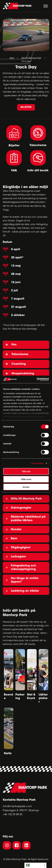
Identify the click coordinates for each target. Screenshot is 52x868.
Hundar (16, 530)
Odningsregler (21, 508)
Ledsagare (18, 557)
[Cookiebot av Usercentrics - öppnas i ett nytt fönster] (37, 379)
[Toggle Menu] (46, 6)
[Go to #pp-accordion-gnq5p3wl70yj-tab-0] (14, 136)
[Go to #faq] (14, 161)
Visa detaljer (37, 463)
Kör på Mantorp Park (31, 58)
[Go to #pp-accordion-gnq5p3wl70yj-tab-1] (38, 136)
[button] (26, 107)
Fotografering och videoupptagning (23, 568)
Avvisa (26, 487)
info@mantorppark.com (17, 806)
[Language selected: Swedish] (35, 865)
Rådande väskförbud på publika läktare (28, 519)
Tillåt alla (26, 471)
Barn (14, 539)
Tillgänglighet (21, 548)
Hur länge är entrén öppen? (25, 580)
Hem (12, 58)
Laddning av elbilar (25, 591)
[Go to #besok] (38, 161)
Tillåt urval (26, 479)
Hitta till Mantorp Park (26, 499)
